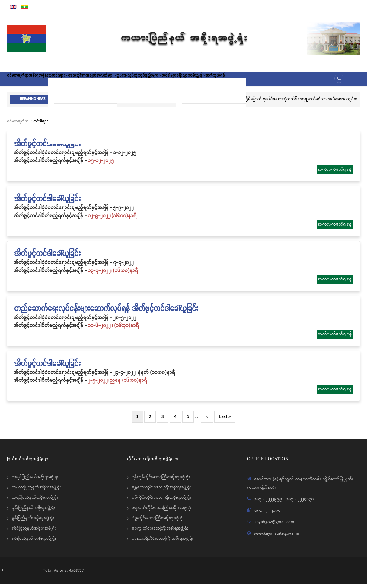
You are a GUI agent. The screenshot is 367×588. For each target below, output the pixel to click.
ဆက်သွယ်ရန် (284, 81)
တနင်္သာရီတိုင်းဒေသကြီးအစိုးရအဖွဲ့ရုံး (163, 543)
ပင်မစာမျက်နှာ (22, 81)
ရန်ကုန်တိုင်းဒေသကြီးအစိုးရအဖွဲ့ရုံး (161, 481)
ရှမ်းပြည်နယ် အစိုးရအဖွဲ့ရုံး (34, 543)
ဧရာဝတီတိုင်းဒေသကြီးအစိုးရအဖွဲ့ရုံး (162, 512)
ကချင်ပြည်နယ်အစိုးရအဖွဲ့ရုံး (35, 481)
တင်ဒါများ (220, 81)
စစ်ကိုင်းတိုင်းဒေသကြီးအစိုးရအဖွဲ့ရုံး (161, 502)
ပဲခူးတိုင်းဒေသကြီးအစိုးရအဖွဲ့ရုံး (158, 522)
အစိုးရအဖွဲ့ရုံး (51, 81)
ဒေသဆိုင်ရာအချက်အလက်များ (124, 81)
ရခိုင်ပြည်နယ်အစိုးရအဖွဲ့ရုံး (34, 533)
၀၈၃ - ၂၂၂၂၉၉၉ (268, 503)
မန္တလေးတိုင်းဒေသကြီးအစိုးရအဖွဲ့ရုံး (161, 492)
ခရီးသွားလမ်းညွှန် (251, 81)
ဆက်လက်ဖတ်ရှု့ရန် (335, 174)
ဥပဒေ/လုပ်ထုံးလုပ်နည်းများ (182, 81)
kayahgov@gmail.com (274, 526)
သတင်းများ (79, 81)
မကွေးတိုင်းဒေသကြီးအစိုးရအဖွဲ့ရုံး (160, 533)
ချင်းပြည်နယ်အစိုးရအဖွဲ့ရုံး (34, 512)
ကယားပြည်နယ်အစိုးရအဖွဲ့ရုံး (36, 492)
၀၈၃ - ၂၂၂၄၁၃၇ (300, 503)
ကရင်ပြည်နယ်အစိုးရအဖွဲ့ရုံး (35, 502)
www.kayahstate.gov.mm (277, 538)
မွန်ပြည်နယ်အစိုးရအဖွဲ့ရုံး (33, 522)
